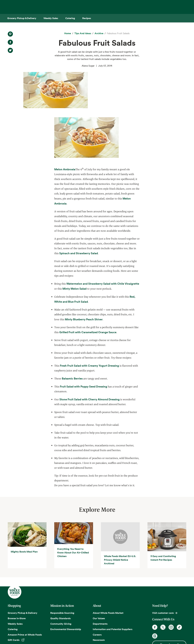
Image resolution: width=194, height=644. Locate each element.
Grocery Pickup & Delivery (23, 577)
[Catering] (70, 18)
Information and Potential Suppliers (113, 593)
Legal (166, 634)
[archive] (99, 33)
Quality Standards (60, 582)
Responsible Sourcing (62, 577)
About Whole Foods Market (108, 577)
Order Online (15, 620)
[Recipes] (87, 18)
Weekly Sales (15, 588)
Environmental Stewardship (66, 593)
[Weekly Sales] (51, 18)
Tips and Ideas (16, 615)
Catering (13, 593)
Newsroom (99, 604)
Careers (97, 598)
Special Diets (15, 610)
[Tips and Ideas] (83, 33)
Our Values (99, 582)
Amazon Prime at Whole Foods (25, 598)
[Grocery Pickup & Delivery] (22, 18)
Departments (100, 588)
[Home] (68, 33)
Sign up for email (169, 608)
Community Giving (61, 588)
